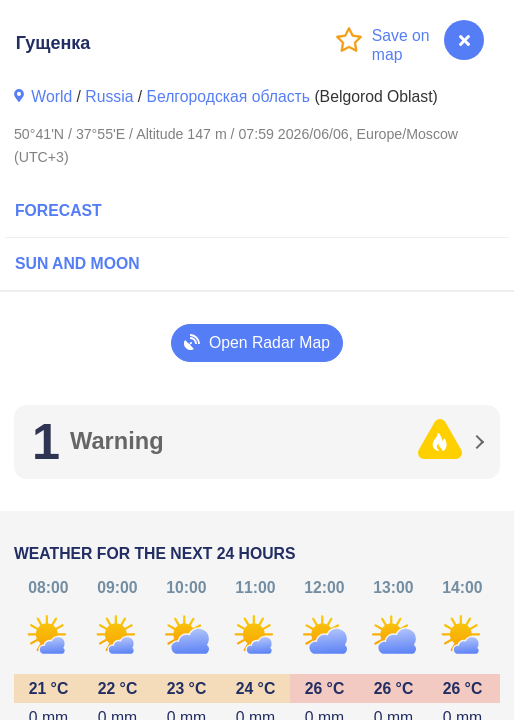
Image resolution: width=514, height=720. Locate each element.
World (51, 96)
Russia (109, 96)
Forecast (58, 210)
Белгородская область (228, 96)
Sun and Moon (77, 263)
